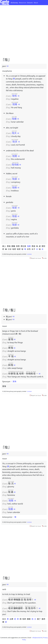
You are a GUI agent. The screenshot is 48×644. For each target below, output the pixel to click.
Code (45, 258)
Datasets (30, 3)
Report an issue (36, 258)
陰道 (15, 216)
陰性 (14, 96)
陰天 (14, 133)
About (36, 3)
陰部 (15, 225)
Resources (23, 3)
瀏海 (14, 381)
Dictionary (14, 3)
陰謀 (15, 179)
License (29, 254)
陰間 (15, 156)
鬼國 (29, 246)
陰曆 (14, 119)
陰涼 (15, 142)
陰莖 (15, 208)
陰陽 (15, 104)
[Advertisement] (24, 33)
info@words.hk (37, 637)
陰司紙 (15, 164)
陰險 (15, 187)
